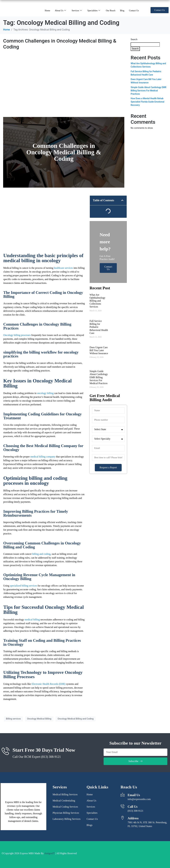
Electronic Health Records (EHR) (49, 684)
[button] (122, 200)
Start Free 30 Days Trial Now (44, 750)
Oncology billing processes (17, 335)
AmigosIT (50, 853)
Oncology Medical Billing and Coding (76, 719)
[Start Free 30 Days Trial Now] (5, 751)
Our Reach (111, 11)
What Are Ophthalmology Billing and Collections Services (97, 301)
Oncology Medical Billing (39, 719)
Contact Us (134, 11)
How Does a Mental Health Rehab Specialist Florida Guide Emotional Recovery (147, 102)
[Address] (123, 818)
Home (47, 11)
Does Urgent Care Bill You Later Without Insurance (99, 350)
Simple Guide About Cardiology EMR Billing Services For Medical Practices (99, 377)
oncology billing (46, 393)
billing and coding (41, 554)
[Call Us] (123, 806)
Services (77, 11)
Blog (122, 11)
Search (134, 39)
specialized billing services (23, 586)
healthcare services (63, 268)
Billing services (13, 719)
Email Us (134, 795)
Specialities (94, 11)
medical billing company (43, 457)
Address (133, 818)
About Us (60, 11)
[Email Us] (123, 795)
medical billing (32, 620)
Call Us (133, 807)
